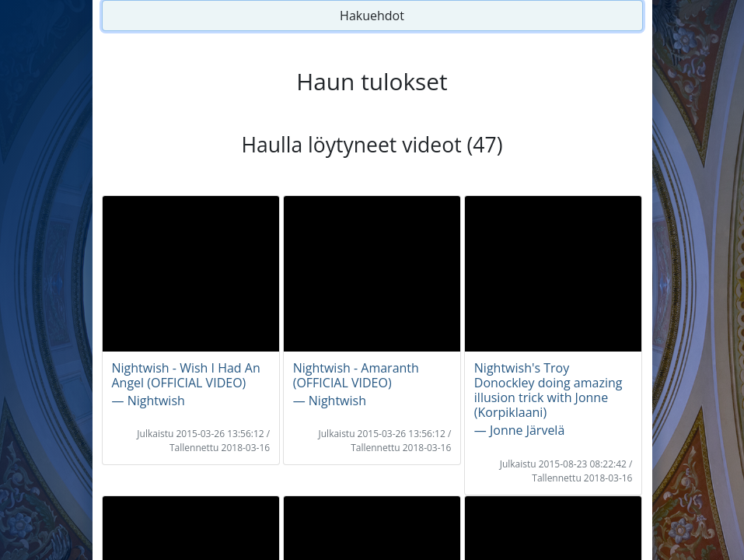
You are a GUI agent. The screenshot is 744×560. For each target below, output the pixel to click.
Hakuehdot (372, 16)
